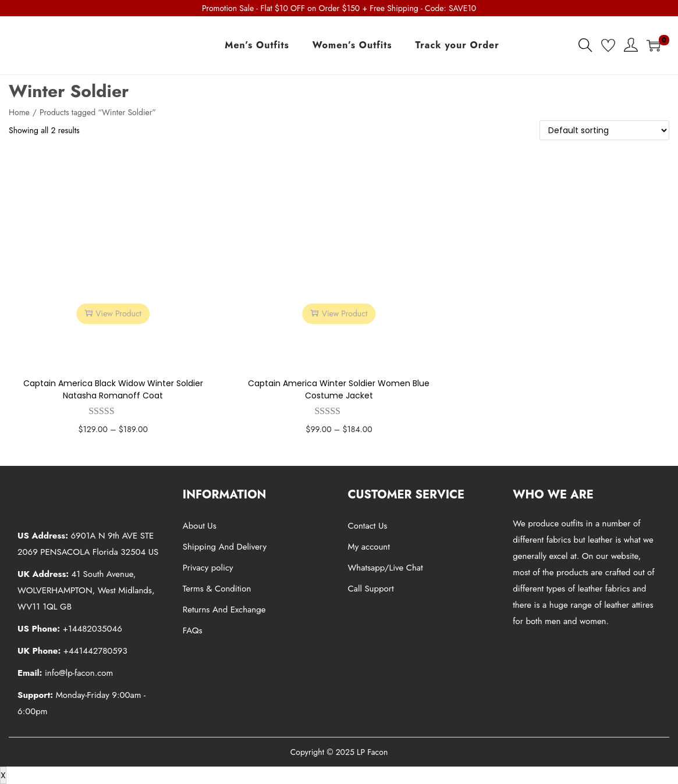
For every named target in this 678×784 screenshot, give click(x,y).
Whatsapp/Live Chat (386, 568)
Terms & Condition (217, 589)
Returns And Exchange (224, 610)
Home (19, 112)
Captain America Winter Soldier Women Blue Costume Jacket (339, 389)
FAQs (193, 630)
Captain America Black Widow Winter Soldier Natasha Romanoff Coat (113, 389)
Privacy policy (208, 568)
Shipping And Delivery (225, 547)
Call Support (371, 589)
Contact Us (368, 526)
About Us (200, 526)
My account (369, 547)
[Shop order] (604, 130)
